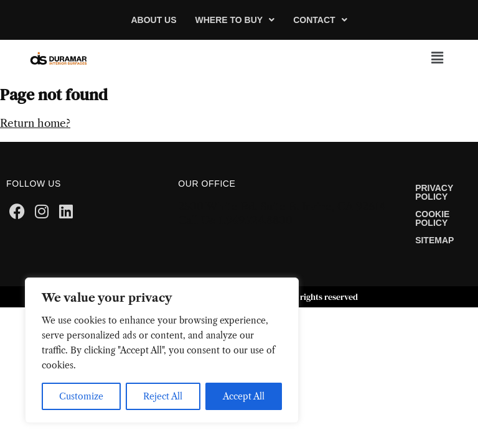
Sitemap (434, 240)
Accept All (244, 396)
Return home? (35, 123)
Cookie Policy (432, 218)
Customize (81, 396)
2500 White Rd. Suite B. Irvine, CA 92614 (282, 207)
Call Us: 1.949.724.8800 (235, 220)
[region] (162, 350)
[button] (235, 20)
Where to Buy (235, 20)
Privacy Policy (434, 192)
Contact (320, 20)
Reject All (163, 396)
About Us (153, 20)
